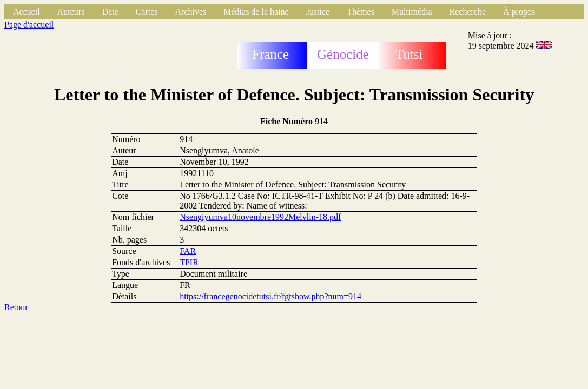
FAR (188, 251)
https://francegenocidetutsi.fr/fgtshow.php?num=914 (270, 296)
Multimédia (412, 12)
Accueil (27, 12)
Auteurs (71, 12)
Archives (190, 12)
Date (110, 12)
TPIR (189, 262)
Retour (16, 307)
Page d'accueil (29, 25)
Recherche (468, 12)
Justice (318, 12)
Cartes (147, 12)
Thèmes (361, 12)
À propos (519, 12)
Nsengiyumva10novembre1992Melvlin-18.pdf (260, 217)
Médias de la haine (256, 12)
